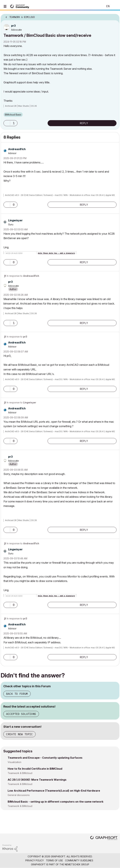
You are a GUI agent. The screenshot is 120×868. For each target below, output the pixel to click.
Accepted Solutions (21, 714)
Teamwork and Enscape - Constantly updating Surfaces (45, 758)
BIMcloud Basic (13, 115)
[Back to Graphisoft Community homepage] (20, 6)
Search (97, 6)
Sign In (115, 6)
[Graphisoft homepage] (104, 838)
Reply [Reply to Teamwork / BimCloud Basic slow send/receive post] (84, 123)
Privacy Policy (35, 860)
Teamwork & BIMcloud (20, 773)
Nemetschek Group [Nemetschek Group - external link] (77, 864)
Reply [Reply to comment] (84, 205)
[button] (7, 123)
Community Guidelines (79, 860)
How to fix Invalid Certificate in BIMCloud (35, 769)
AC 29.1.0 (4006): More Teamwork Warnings (37, 780)
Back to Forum (17, 694)
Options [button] (115, 16)
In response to (23, 276)
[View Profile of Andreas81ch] (17, 149)
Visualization (14, 762)
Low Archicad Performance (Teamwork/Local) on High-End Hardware (54, 791)
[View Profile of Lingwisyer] (15, 220)
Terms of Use (54, 860)
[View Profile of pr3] (13, 26)
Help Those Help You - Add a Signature (56, 253)
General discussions (19, 795)
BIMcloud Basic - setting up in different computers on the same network (56, 802)
